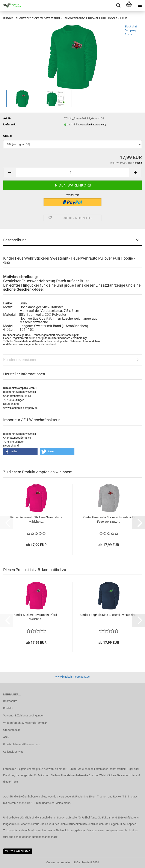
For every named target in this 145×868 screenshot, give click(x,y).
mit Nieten (9, 803)
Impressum (10, 701)
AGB (6, 737)
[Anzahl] (72, 172)
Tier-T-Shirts (34, 803)
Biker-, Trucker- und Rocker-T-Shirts (110, 797)
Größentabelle (12, 730)
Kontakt (8, 708)
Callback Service (13, 752)
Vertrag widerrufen (18, 851)
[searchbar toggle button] (118, 5)
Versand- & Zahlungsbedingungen (24, 715)
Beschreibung (15, 240)
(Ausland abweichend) (94, 125)
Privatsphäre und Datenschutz (21, 744)
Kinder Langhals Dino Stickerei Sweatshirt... (109, 615)
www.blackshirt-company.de (72, 677)
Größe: (8, 136)
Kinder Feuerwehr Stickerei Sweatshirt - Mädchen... (36, 519)
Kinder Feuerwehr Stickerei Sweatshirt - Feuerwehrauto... (109, 519)
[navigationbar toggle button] (140, 5)
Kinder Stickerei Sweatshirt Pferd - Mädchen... (36, 617)
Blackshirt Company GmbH (131, 30)
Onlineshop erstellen (59, 862)
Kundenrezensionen (20, 360)
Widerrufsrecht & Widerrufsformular (25, 723)
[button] (10, 172)
